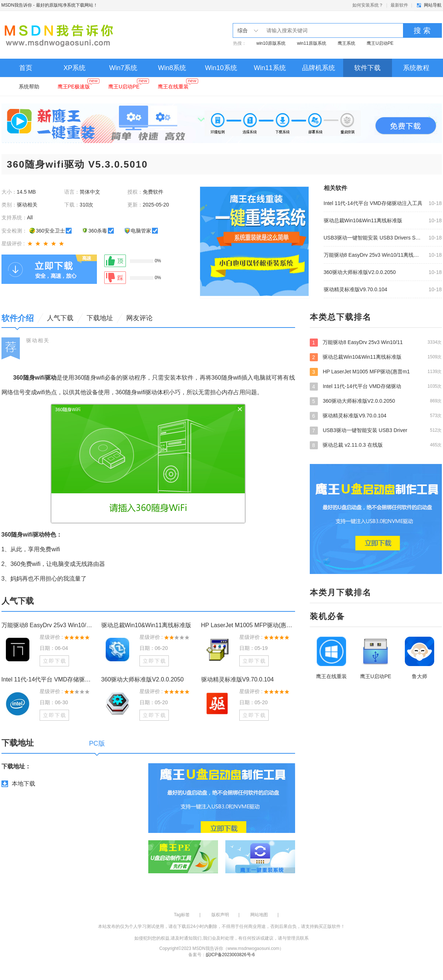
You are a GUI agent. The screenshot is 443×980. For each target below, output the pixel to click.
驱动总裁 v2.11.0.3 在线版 (376, 445)
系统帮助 (29, 87)
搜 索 (422, 30)
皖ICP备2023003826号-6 (230, 955)
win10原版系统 (271, 43)
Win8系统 (172, 68)
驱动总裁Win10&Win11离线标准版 (363, 220)
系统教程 (416, 68)
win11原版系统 (311, 43)
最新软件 (399, 5)
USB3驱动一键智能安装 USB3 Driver (376, 430)
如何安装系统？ (368, 5)
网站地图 (259, 915)
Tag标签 (182, 915)
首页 (26, 68)
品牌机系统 (319, 68)
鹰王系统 (346, 43)
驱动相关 (38, 340)
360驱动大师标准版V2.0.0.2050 (360, 272)
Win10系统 (221, 68)
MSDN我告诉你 (17, 5)
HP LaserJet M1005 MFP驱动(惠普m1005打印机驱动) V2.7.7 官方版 (248, 625)
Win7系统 (123, 68)
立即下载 (55, 661)
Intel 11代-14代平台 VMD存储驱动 (376, 386)
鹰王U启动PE (380, 43)
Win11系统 (270, 68)
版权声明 (220, 915)
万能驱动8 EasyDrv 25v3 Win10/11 (376, 342)
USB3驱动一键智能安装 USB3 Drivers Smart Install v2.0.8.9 (374, 238)
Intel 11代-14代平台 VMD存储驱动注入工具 (373, 203)
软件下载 (367, 68)
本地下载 (23, 784)
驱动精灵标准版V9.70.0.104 (356, 289)
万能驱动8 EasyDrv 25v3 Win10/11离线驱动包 (374, 255)
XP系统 (75, 68)
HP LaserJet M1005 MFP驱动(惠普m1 (376, 372)
